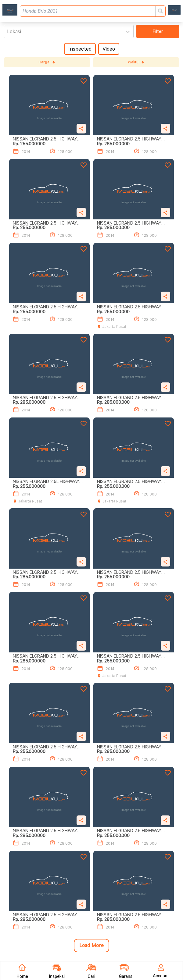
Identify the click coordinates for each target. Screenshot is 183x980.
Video (109, 49)
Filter (158, 31)
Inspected (80, 49)
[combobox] (8, 32)
